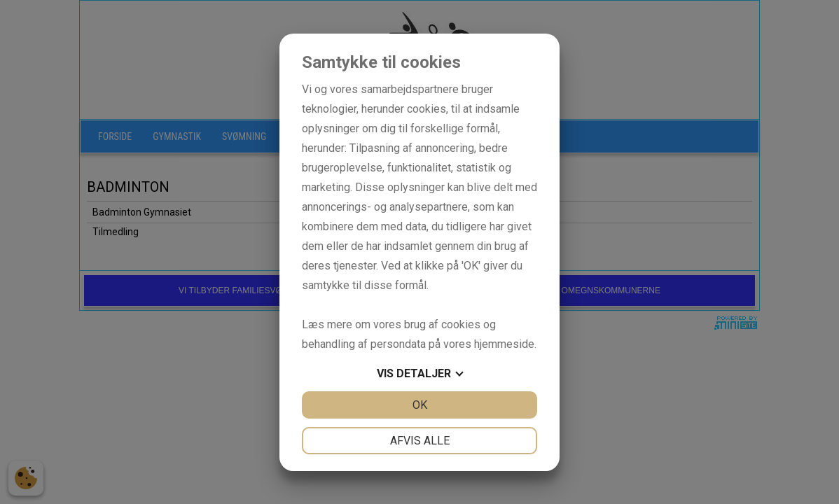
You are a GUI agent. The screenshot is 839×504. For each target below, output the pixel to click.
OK (420, 405)
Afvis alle (420, 441)
